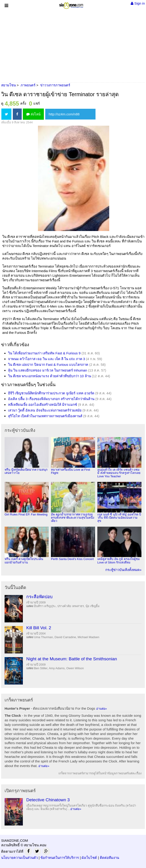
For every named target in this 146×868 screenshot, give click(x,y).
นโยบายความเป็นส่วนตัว (19, 858)
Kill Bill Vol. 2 (39, 628)
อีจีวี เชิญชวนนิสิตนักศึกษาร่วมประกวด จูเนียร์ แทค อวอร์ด (51, 393)
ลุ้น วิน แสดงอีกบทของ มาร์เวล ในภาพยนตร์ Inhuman (48, 370)
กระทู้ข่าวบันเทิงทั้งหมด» (123, 570)
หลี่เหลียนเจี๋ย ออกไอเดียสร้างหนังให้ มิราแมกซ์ (42, 405)
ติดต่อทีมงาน (109, 858)
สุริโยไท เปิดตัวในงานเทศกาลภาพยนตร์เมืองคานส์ (45, 416)
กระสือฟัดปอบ (39, 597)
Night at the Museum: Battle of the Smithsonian (72, 659)
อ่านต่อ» (102, 709)
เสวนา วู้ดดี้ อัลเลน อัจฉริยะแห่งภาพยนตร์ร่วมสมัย (45, 410)
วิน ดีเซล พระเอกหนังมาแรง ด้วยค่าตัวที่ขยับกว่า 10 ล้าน (49, 376)
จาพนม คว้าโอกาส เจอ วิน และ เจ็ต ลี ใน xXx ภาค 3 (46, 359)
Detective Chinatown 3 (48, 800)
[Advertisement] (73, 46)
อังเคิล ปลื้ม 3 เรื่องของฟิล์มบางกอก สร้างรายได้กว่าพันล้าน (51, 399)
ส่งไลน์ (33, 114)
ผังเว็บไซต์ (89, 858)
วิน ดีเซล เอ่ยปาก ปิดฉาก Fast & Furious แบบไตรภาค (48, 365)
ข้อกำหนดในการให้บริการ (60, 858)
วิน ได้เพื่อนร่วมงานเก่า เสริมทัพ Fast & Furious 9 (44, 353)
